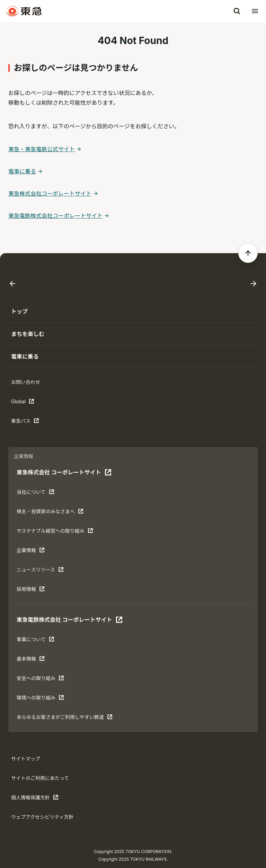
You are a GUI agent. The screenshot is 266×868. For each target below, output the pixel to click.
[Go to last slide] (12, 284)
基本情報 (38, 660)
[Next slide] (254, 284)
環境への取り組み (40, 699)
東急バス (33, 422)
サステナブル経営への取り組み (55, 532)
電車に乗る (22, 171)
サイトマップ (26, 759)
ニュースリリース (40, 571)
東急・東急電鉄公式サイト (42, 149)
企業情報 (38, 552)
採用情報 (38, 591)
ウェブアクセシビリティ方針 (42, 817)
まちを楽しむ (28, 334)
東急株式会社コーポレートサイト (50, 194)
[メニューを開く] (255, 11)
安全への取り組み (40, 680)
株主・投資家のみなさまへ (50, 513)
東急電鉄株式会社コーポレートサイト (55, 216)
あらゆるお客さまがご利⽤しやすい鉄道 (65, 719)
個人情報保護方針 (35, 799)
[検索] (237, 11)
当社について (38, 493)
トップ (19, 311)
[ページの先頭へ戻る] (248, 253)
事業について (38, 641)
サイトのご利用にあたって (40, 778)
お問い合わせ (26, 382)
